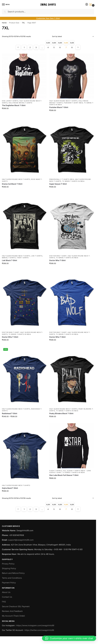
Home (4, 23)
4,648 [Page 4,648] (72, 43)
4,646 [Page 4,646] (60, 43)
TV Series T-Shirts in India (73, 181)
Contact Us (7, 597)
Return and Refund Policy (13, 573)
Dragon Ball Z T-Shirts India (62, 179)
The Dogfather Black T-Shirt (14, 105)
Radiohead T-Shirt (10, 413)
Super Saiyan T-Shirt (58, 184)
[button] (91, 5)
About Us (6, 592)
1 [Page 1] (24, 47)
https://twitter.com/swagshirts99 (39, 630)
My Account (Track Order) (13, 616)
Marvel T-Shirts (9, 258)
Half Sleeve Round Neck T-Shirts (63, 101)
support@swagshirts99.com (21, 540)
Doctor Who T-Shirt (58, 256)
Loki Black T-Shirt (10, 260)
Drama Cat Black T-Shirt (12, 184)
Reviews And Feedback (12, 611)
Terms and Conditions (12, 578)
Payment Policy (9, 583)
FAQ (4, 602)
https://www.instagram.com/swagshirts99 (35, 625)
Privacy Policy (8, 564)
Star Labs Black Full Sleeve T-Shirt (64, 475)
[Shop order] (73, 36)
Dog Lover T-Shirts (10, 101)
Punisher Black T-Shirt (59, 107)
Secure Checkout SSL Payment (16, 606)
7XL (23, 23)
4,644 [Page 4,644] (48, 43)
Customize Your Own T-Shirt (48, 18)
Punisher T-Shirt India (73, 103)
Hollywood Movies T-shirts (20, 103)
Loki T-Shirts (37, 256)
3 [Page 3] (36, 47)
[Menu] (6, 5)
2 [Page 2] (30, 47)
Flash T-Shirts (56, 471)
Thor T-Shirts (23, 258)
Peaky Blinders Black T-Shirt (61, 413)
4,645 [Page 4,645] (54, 43)
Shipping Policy (9, 568)
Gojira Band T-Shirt (10, 488)
